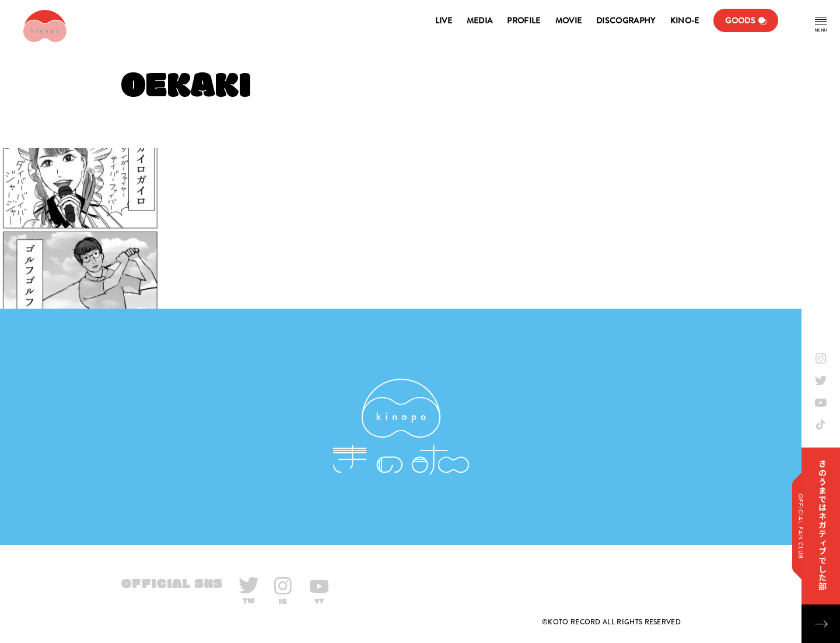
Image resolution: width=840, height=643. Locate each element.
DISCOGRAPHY (626, 20)
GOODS (740, 20)
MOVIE (569, 20)
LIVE (444, 20)
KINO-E (685, 20)
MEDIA (480, 20)
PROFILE (524, 20)
